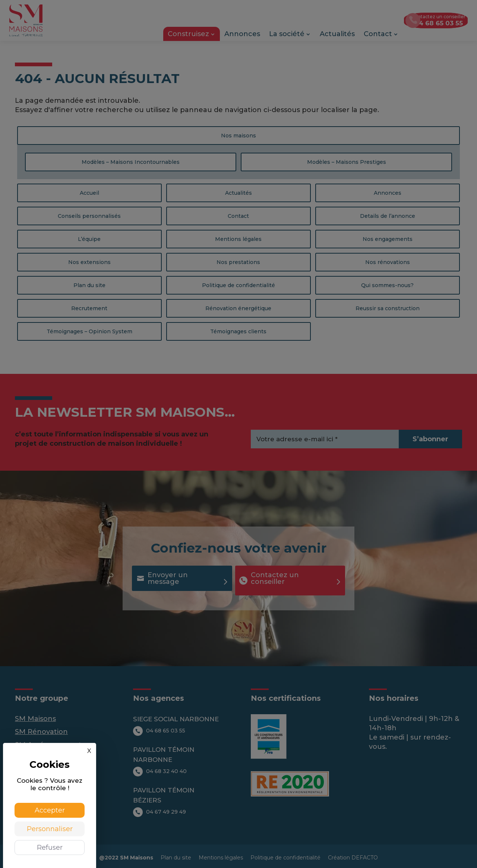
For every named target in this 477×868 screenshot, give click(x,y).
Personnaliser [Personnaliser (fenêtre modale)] (50, 829)
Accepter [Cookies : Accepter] (50, 810)
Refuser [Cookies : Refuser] (50, 848)
